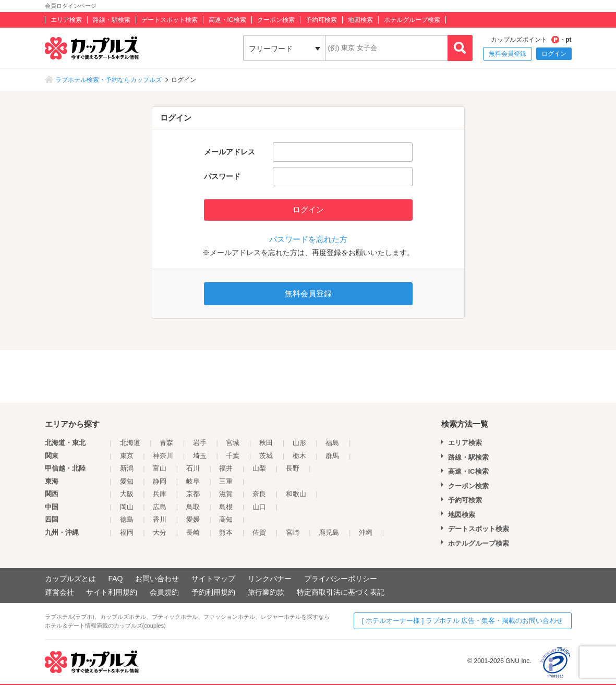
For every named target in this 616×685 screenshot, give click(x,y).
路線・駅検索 (112, 20)
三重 (226, 481)
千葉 (233, 456)
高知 (226, 519)
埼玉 (200, 456)
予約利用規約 (213, 592)
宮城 (233, 443)
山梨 (259, 468)
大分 (160, 532)
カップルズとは (70, 579)
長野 (293, 468)
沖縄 (366, 532)
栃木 (299, 456)
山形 (299, 443)
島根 (226, 507)
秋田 (266, 443)
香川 (160, 519)
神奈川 (163, 456)
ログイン (554, 54)
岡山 (127, 507)
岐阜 (193, 481)
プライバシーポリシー (341, 579)
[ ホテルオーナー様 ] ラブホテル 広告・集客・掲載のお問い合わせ (463, 621)
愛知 (127, 481)
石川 (193, 468)
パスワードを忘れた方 (308, 239)
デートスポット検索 (170, 20)
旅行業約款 (266, 592)
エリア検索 (66, 20)
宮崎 (293, 532)
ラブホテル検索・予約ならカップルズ (108, 80)
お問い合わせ (157, 579)
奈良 (259, 494)
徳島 (127, 519)
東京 (127, 456)
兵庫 (160, 494)
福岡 (127, 532)
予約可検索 (321, 20)
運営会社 (59, 592)
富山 (160, 468)
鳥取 (193, 507)
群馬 (332, 456)
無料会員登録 (508, 54)
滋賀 (226, 494)
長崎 (193, 532)
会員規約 (164, 592)
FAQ (115, 579)
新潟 (127, 468)
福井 (226, 468)
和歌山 (296, 494)
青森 (166, 443)
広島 (160, 507)
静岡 (160, 481)
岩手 (200, 443)
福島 (332, 443)
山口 (259, 507)
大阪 (127, 494)
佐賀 (259, 532)
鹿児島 (329, 532)
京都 (193, 494)
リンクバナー (270, 579)
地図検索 (360, 20)
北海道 (130, 443)
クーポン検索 (276, 20)
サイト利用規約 (112, 592)
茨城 (266, 456)
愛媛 (193, 519)
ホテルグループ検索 (412, 20)
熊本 (226, 532)
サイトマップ (213, 579)
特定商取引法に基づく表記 (341, 592)
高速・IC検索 (227, 20)
